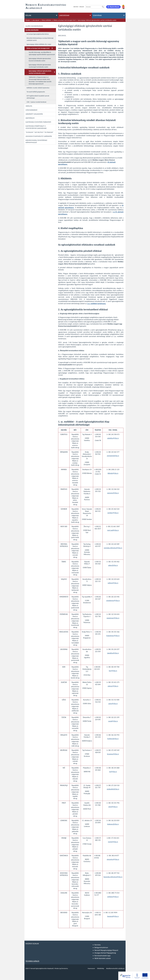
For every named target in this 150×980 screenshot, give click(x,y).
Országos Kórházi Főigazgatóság (105, 953)
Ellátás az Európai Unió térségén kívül (65, 20)
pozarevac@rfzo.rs (113, 618)
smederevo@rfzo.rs (113, 601)
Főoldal (28, 20)
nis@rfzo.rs (113, 772)
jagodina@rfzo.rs (113, 653)
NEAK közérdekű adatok (103, 958)
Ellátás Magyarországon (34, 26)
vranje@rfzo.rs (113, 842)
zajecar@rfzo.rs (113, 686)
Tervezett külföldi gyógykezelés (36, 92)
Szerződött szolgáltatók (34, 114)
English (82, 7)
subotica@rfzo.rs (113, 438)
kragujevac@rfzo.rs (113, 636)
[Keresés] (103, 7)
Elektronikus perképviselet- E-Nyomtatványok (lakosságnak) (36, 127)
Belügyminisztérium (101, 948)
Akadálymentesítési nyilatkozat (115, 968)
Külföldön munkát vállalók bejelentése (38, 88)
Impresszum (91, 968)
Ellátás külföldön (46, 20)
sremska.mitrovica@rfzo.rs (113, 548)
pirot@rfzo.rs (113, 807)
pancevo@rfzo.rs (113, 493)
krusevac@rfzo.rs (113, 754)
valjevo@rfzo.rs (113, 583)
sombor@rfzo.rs (113, 513)
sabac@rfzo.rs (113, 565)
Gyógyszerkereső (31, 110)
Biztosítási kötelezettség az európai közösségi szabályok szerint (40, 39)
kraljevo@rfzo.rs (113, 739)
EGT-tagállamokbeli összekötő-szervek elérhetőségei (38, 97)
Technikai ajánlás (32, 961)
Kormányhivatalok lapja (102, 956)
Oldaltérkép (100, 968)
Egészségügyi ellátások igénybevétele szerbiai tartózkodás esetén (97, 20)
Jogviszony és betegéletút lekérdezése (39, 136)
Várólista (29, 106)
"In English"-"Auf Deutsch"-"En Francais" (39, 132)
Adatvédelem (30, 118)
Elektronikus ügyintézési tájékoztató (38, 122)
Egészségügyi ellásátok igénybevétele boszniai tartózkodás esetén (40, 60)
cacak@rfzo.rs (113, 721)
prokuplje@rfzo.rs (113, 789)
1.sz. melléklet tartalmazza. (96, 304)
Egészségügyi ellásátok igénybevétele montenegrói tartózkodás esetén (40, 66)
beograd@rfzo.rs (113, 916)
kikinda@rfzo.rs (113, 473)
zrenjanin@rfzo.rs (113, 456)
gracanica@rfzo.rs (113, 859)
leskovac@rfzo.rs (113, 824)
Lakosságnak (36, 20)
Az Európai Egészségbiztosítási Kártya (38, 34)
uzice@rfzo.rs (113, 704)
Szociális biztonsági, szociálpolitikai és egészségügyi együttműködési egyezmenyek (42, 53)
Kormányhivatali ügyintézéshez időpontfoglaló (36, 141)
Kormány (98, 945)
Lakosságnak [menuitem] (64, 15)
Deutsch (76, 7)
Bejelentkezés (115, 7)
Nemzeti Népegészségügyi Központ (106, 950)
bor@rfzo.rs (113, 671)
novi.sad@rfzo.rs (113, 530)
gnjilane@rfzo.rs (113, 897)
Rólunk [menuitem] (28, 15)
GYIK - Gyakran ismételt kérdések (36, 102)
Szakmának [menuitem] (97, 15)
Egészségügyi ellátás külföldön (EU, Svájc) (39, 44)
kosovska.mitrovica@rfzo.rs (113, 877)
